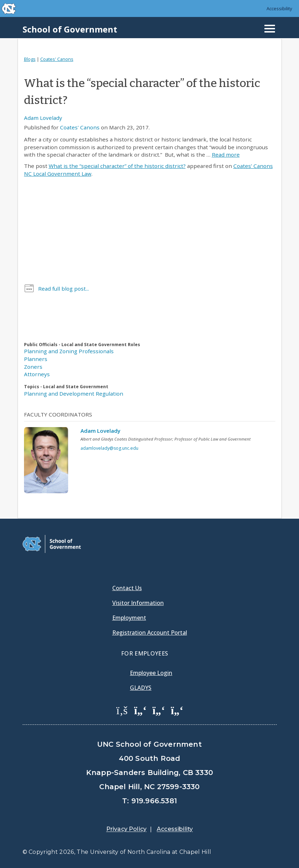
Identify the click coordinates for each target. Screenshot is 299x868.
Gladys (141, 688)
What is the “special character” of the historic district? (117, 166)
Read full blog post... (64, 289)
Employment (129, 618)
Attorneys (37, 374)
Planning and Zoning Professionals (69, 351)
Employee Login (151, 673)
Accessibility (279, 8)
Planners (36, 359)
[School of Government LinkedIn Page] (159, 710)
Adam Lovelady (43, 118)
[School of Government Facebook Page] (122, 710)
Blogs (30, 59)
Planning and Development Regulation (74, 394)
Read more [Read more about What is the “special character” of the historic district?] (226, 155)
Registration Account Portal (150, 633)
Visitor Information (138, 603)
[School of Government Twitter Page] (140, 710)
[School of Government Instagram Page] (177, 710)
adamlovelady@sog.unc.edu (109, 448)
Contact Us (127, 588)
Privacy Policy (126, 829)
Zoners (33, 367)
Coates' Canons (57, 59)
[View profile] (49, 462)
